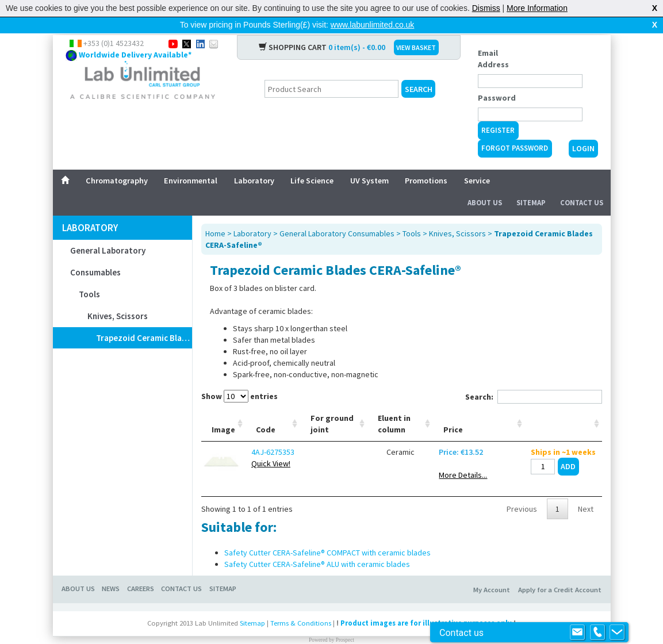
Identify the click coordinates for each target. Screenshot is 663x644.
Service (477, 162)
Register (498, 112)
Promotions (426, 162)
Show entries (239, 378)
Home (215, 215)
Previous (522, 490)
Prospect (345, 622)
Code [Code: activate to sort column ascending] (266, 411)
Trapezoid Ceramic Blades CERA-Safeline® (144, 319)
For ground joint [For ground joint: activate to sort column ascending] (332, 405)
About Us (485, 184)
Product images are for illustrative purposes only (426, 605)
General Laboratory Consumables (108, 243)
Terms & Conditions (301, 605)
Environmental (191, 162)
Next (586, 490)
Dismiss (486, 8)
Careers (141, 570)
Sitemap (531, 184)
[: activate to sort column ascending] (563, 406)
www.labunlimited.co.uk (373, 25)
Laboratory (254, 162)
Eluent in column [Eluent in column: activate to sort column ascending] (394, 405)
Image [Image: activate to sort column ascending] (223, 411)
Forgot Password (515, 130)
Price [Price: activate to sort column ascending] (453, 411)
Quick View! (271, 445)
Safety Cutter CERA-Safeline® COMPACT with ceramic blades (327, 534)
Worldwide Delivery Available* (135, 36)
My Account (492, 571)
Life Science (312, 162)
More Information (537, 8)
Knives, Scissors (118, 298)
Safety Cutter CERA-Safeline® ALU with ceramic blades (317, 546)
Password (497, 79)
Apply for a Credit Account (560, 571)
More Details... (463, 457)
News (111, 570)
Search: (534, 378)
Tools (89, 276)
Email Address (493, 40)
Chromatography (117, 162)
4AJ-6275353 (273, 434)
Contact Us (582, 184)
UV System (369, 162)
